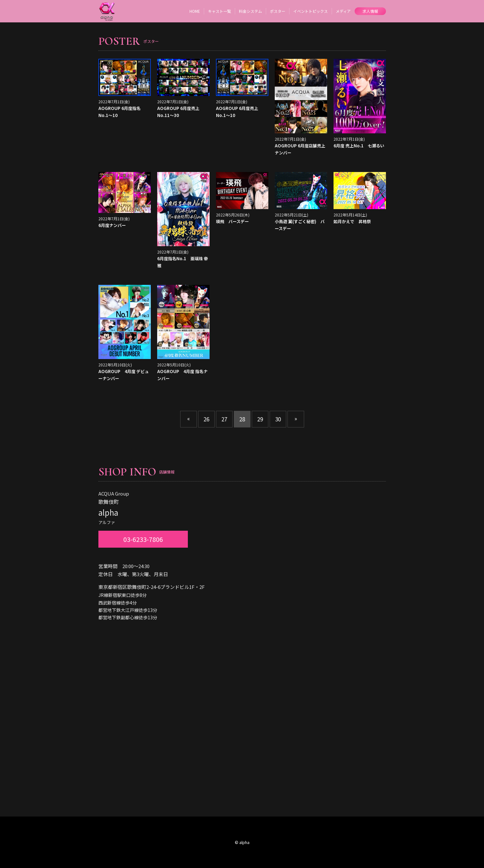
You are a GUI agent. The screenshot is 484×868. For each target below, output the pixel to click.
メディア (343, 11)
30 (278, 419)
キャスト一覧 (219, 11)
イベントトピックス (311, 11)
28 (242, 419)
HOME (195, 11)
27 (224, 419)
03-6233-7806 (143, 539)
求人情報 (370, 11)
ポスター (278, 11)
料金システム (250, 11)
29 (260, 419)
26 (206, 419)
